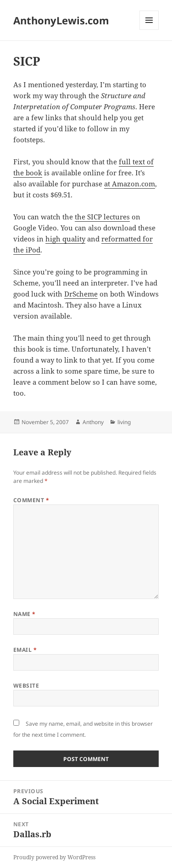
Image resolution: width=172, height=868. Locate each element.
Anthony (93, 422)
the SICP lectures (102, 217)
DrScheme (81, 294)
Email (25, 650)
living (124, 422)
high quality (65, 239)
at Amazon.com (130, 184)
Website (26, 686)
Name (25, 614)
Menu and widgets (149, 30)
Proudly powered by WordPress (54, 857)
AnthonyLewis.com (61, 20)
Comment (31, 500)
